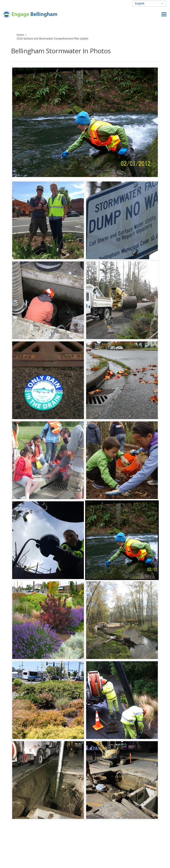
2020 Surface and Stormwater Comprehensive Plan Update (52, 39)
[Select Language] (149, 4)
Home (20, 35)
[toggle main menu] (164, 14)
